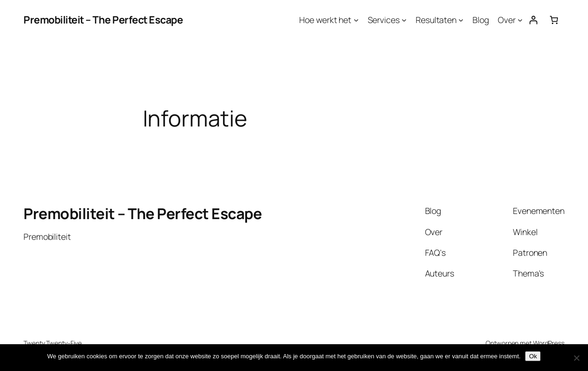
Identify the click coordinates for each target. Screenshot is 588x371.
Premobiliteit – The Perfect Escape (103, 20)
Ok (533, 356)
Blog (481, 20)
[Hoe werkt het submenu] (356, 20)
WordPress (549, 343)
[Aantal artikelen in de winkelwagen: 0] (554, 20)
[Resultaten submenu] (461, 20)
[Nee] (576, 358)
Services (384, 20)
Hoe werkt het (325, 20)
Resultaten (436, 20)
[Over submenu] (520, 20)
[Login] (533, 20)
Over (507, 20)
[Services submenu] (404, 20)
